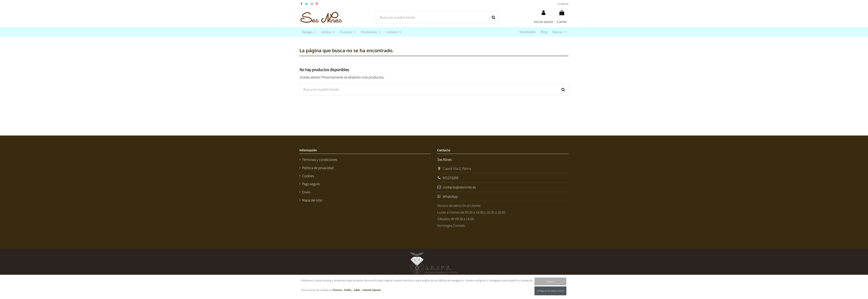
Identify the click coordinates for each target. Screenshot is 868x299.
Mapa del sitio (312, 200)
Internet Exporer (372, 290)
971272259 (450, 178)
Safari (357, 290)
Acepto (550, 281)
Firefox (348, 290)
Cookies (308, 176)
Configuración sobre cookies (550, 291)
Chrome (337, 290)
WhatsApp (450, 196)
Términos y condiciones (320, 160)
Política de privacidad (318, 168)
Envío (306, 192)
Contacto (563, 4)
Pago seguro (311, 184)
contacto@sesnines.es (459, 187)
